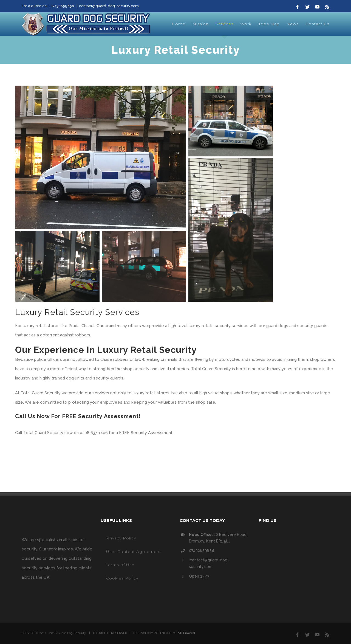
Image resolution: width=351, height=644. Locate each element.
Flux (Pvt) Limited (182, 633)
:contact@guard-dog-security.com (209, 563)
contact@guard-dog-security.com (109, 6)
